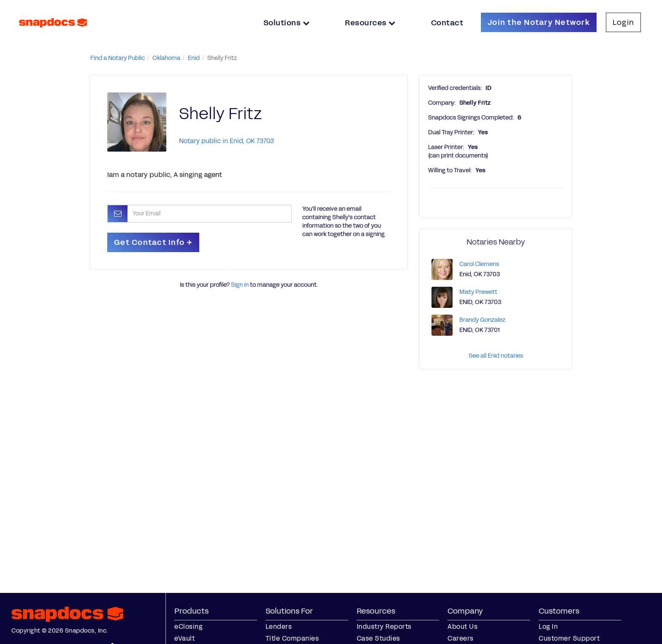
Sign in (240, 285)
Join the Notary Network (539, 22)
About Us (463, 626)
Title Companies (292, 638)
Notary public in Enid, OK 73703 (227, 141)
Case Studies (378, 638)
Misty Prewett (478, 292)
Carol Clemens (479, 264)
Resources (370, 23)
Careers (461, 638)
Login (623, 22)
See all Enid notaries (496, 356)
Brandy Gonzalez (482, 320)
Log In (548, 626)
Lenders (279, 626)
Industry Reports (384, 626)
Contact (447, 23)
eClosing (188, 626)
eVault (184, 638)
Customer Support (569, 638)
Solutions (287, 23)
